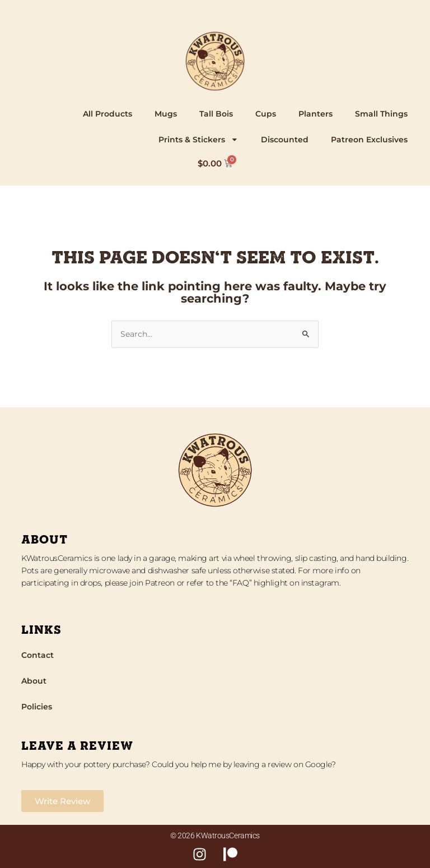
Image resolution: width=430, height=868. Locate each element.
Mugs (166, 114)
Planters (316, 114)
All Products (107, 114)
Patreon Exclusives (369, 140)
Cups (266, 114)
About (34, 681)
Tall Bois (216, 114)
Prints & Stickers (198, 140)
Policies (37, 707)
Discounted (285, 140)
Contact (38, 655)
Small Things (381, 114)
